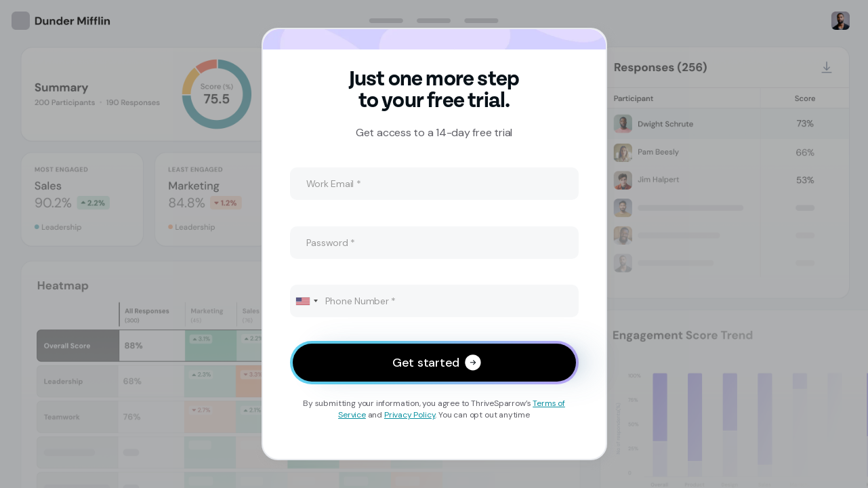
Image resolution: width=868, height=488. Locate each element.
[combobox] (306, 301)
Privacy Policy (410, 415)
